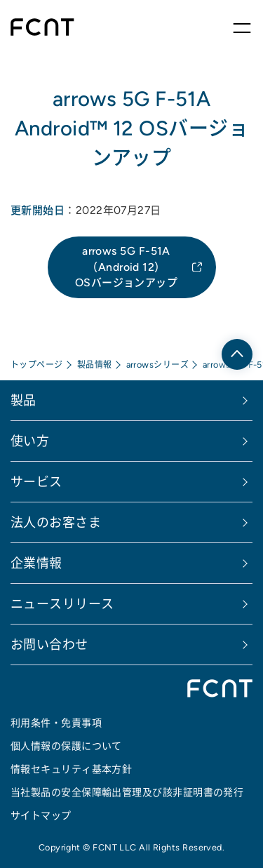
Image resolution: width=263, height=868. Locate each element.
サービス (36, 482)
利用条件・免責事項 (56, 723)
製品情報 (95, 365)
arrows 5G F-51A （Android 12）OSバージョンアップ (127, 267)
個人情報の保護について (66, 746)
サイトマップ (41, 815)
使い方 (30, 441)
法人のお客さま (56, 522)
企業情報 (36, 563)
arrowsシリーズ (158, 365)
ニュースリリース (62, 604)
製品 (23, 400)
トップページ (37, 365)
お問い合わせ (49, 645)
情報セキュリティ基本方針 (71, 769)
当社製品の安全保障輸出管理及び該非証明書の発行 (127, 792)
